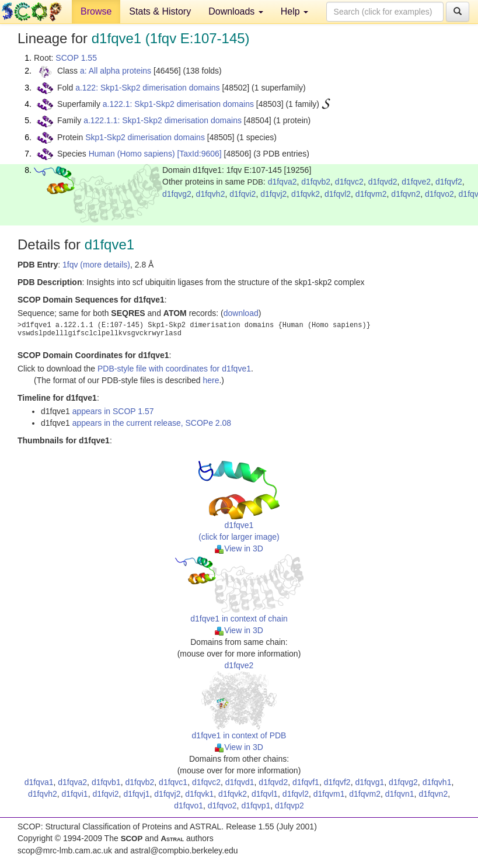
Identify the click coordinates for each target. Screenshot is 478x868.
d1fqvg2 (177, 194)
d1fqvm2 (371, 194)
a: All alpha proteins (116, 71)
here (211, 380)
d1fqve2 (416, 182)
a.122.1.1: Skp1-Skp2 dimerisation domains (163, 120)
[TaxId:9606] (199, 154)
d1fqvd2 (383, 182)
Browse (96, 11)
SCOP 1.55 (76, 58)
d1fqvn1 (400, 794)
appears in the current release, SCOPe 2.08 (152, 423)
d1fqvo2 (439, 194)
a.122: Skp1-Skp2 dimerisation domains (147, 88)
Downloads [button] (236, 11)
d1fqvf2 (449, 182)
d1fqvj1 (136, 794)
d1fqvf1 (306, 782)
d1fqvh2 (211, 194)
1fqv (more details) (96, 265)
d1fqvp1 (256, 805)
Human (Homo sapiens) (132, 154)
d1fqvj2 (273, 194)
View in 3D (239, 548)
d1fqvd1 (240, 782)
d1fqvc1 (173, 782)
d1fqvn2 (406, 194)
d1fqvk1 (199, 794)
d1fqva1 (39, 782)
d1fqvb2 (316, 182)
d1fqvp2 (289, 805)
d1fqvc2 (349, 182)
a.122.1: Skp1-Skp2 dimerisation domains (178, 104)
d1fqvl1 (265, 794)
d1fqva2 (282, 182)
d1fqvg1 (369, 782)
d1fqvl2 (338, 194)
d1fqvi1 (75, 794)
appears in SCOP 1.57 (113, 411)
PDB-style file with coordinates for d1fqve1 (174, 369)
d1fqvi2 (243, 194)
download (241, 313)
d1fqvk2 (306, 194)
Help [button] (294, 11)
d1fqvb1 (106, 782)
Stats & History (160, 11)
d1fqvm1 (329, 794)
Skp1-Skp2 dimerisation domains (145, 137)
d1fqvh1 (437, 782)
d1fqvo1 (189, 805)
